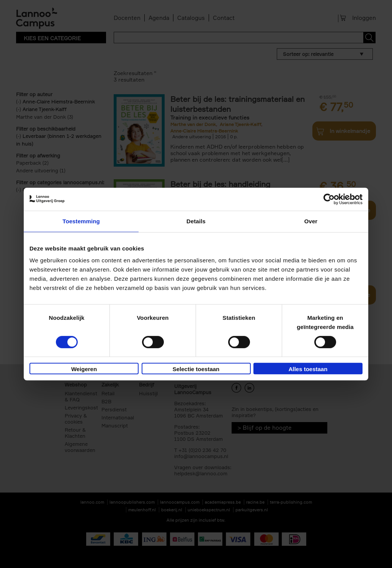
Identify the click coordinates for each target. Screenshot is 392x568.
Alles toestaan (308, 369)
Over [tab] (311, 221)
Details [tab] (196, 221)
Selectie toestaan (196, 369)
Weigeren (84, 369)
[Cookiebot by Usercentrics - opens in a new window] (329, 199)
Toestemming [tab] (81, 221)
